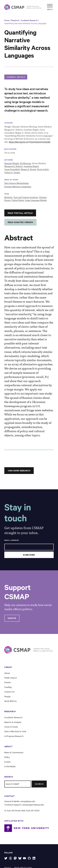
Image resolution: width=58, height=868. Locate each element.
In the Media (10, 766)
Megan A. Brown (28, 169)
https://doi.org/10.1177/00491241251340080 (30, 142)
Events (7, 762)
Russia (7, 200)
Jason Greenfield (12, 169)
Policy (7, 757)
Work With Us (10, 701)
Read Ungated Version (20, 222)
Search (39, 784)
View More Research (19, 470)
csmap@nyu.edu (28, 801)
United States (18, 200)
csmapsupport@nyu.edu (33, 805)
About (7, 673)
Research (15, 20)
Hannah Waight (12, 163)
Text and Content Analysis (26, 197)
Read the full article (20, 213)
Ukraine (43, 197)
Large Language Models (36, 200)
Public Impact (11, 678)
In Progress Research (14, 736)
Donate (12, 618)
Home (7, 20)
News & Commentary (14, 752)
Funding (8, 687)
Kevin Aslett (43, 169)
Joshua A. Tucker (12, 172)
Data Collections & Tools (15, 731)
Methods (8, 197)
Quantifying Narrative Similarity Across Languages (25, 23)
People (7, 696)
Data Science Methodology (17, 183)
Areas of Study (11, 727)
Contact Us (9, 692)
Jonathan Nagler (31, 166)
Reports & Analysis (13, 722)
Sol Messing (25, 163)
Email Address (12, 540)
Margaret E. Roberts (14, 166)
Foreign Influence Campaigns (18, 186)
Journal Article (16, 77)
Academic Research (29, 20)
